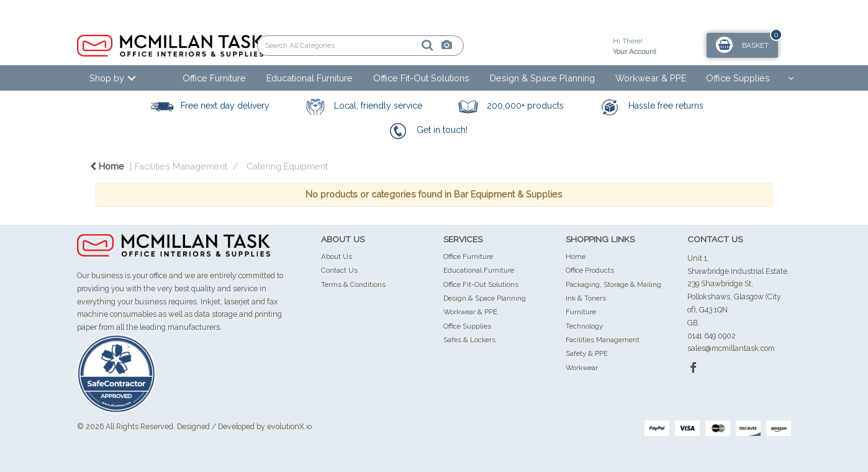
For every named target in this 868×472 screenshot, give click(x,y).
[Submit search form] (384, 45)
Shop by (107, 78)
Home (107, 166)
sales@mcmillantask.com (731, 348)
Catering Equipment (287, 166)
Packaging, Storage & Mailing (613, 284)
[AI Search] (404, 46)
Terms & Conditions (353, 284)
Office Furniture (214, 78)
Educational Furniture (310, 78)
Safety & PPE (587, 353)
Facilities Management (181, 166)
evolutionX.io (289, 426)
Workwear (582, 368)
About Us (337, 256)
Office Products (590, 270)
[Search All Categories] (360, 46)
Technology (584, 326)
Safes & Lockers (469, 340)
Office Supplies (738, 78)
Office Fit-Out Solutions (421, 78)
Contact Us (339, 270)
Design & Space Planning (542, 78)
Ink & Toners (586, 298)
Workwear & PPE (651, 78)
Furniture (581, 312)
